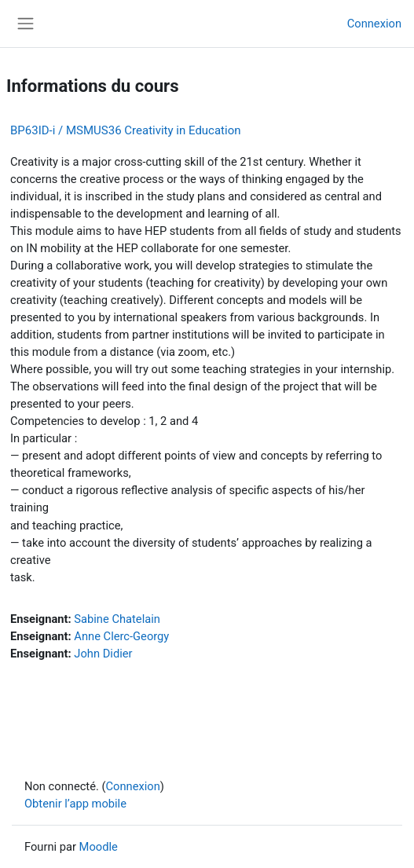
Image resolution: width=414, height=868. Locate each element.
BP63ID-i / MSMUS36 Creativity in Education (126, 130)
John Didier (103, 654)
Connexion (374, 24)
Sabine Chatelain (117, 619)
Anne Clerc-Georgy (121, 636)
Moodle (99, 847)
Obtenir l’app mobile (75, 804)
